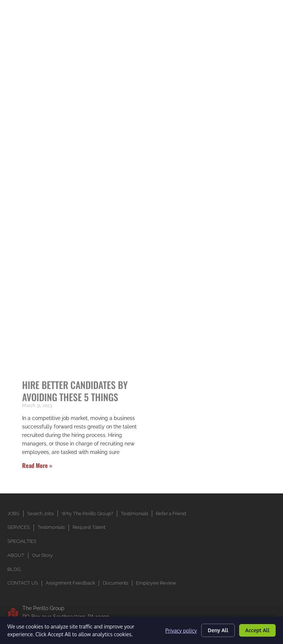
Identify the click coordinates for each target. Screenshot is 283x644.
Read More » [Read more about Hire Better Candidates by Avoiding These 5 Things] (37, 422)
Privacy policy (178, 630)
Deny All (216, 630)
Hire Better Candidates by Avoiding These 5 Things (75, 347)
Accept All (256, 630)
